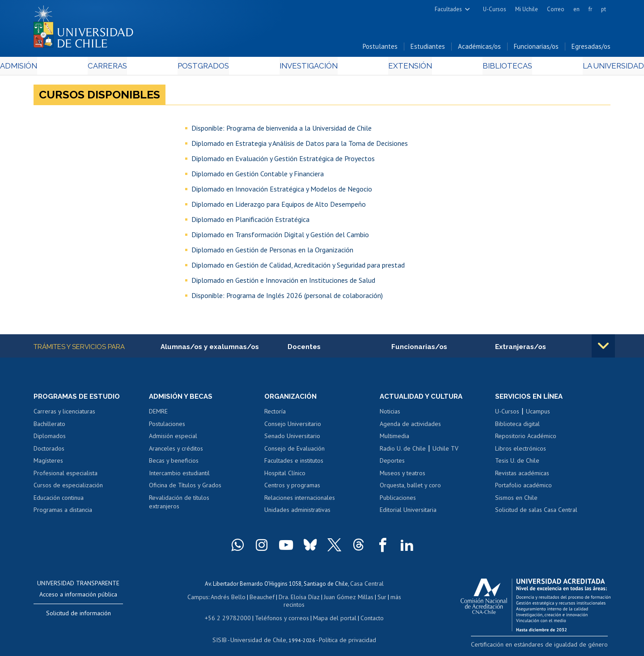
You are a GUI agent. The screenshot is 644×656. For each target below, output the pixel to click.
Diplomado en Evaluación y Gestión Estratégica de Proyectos (283, 160)
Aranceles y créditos (176, 451)
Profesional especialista (66, 476)
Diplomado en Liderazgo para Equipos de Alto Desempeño (279, 206)
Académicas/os (479, 49)
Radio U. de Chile (403, 451)
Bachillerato (49, 426)
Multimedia (394, 439)
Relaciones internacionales (300, 500)
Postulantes (380, 49)
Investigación (308, 68)
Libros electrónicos (521, 451)
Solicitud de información (78, 616)
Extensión (398, 68)
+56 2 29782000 (231, 611)
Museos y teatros (402, 476)
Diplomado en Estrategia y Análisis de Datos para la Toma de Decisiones (300, 145)
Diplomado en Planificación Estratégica (250, 221)
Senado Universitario (292, 439)
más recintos (391, 598)
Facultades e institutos (294, 463)
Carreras (130, 68)
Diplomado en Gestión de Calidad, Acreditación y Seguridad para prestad (298, 267)
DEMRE (158, 414)
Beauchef (252, 598)
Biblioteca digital (517, 426)
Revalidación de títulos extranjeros (179, 505)
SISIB (224, 632)
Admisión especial (173, 439)
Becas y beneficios (174, 463)
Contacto (365, 611)
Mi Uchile (527, 9)
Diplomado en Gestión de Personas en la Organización (272, 251)
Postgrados (214, 68)
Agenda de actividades (410, 426)
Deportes (392, 463)
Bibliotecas (482, 68)
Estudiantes (428, 49)
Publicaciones (398, 500)
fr (590, 9)
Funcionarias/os (536, 49)
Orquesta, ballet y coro (410, 488)
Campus (191, 598)
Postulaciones (167, 426)
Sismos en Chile (516, 500)
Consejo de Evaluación (294, 451)
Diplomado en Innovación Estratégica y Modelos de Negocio (282, 191)
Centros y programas (292, 488)
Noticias (390, 414)
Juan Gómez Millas (335, 598)
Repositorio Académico (526, 439)
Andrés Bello (220, 598)
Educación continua (59, 500)
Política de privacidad (344, 632)
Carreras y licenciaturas (64, 414)
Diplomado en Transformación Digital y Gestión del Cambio (280, 236)
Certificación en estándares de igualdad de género (548, 646)
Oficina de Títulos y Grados (185, 488)
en (576, 9)
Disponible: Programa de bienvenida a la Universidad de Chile (282, 130)
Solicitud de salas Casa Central (536, 512)
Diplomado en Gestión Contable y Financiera (258, 175)
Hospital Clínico (285, 476)
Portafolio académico (523, 488)
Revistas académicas (522, 476)
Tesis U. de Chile (517, 463)
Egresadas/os (591, 49)
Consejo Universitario (293, 426)
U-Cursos (495, 9)
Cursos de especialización (68, 488)
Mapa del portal (330, 611)
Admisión (54, 68)
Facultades (448, 9)
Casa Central (367, 586)
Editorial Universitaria (408, 512)
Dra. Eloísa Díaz (288, 598)
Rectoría (275, 414)
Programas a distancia (63, 512)
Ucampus (538, 414)
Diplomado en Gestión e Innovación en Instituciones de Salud (283, 282)
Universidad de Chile (259, 632)
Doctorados (49, 451)
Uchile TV (445, 451)
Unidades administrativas (297, 512)
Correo (556, 9)
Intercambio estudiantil (179, 476)
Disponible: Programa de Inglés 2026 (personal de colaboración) (287, 297)
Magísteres (48, 463)
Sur (367, 598)
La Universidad (577, 68)
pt (604, 9)
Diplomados (50, 439)
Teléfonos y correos (281, 611)
